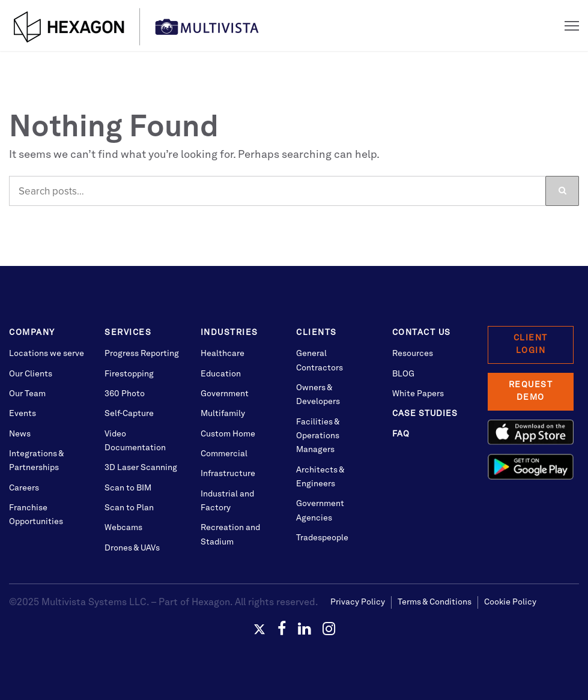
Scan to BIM (128, 488)
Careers (24, 488)
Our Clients (31, 374)
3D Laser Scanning (141, 468)
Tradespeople (322, 538)
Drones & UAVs (132, 548)
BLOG (403, 374)
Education (221, 374)
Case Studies (425, 414)
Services (128, 333)
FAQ (401, 434)
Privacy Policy (358, 602)
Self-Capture (129, 414)
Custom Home (228, 434)
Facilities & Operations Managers (318, 436)
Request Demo (531, 391)
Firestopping (129, 374)
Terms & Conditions (435, 602)
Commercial (224, 454)
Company (32, 333)
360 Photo (125, 394)
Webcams (123, 528)
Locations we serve (47, 354)
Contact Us (422, 333)
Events (23, 414)
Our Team (27, 394)
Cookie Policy (510, 602)
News (20, 434)
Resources (413, 354)
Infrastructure (228, 474)
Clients (317, 333)
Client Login (531, 344)
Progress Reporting (142, 354)
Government (225, 394)
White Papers (418, 394)
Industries (229, 333)
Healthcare (223, 354)
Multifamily (223, 414)
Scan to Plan (129, 508)
